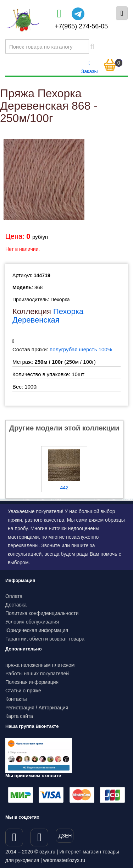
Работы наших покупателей (37, 674)
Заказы (90, 67)
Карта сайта (19, 716)
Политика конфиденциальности (42, 613)
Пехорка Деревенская (48, 316)
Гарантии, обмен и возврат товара (45, 639)
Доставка (16, 605)
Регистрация (20, 708)
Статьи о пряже (23, 691)
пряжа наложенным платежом (40, 665)
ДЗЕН (65, 836)
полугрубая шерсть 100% (81, 349)
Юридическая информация (37, 630)
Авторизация (54, 708)
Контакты (16, 699)
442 (64, 488)
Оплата (14, 596)
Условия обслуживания (32, 622)
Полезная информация (32, 682)
